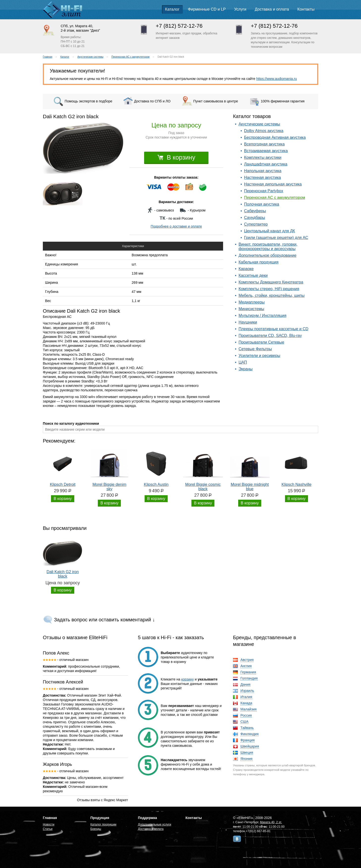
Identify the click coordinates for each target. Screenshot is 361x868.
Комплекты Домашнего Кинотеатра (271, 282)
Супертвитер (256, 224)
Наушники (248, 322)
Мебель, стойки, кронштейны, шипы (271, 295)
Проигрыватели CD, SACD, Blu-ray (270, 336)
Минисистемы (251, 309)
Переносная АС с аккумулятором (130, 57)
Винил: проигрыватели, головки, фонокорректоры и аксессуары (268, 246)
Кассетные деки (253, 275)
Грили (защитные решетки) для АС (276, 238)
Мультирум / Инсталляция (262, 316)
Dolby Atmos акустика (264, 131)
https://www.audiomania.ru (277, 79)
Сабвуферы (255, 211)
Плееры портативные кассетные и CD (273, 329)
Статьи (48, 829)
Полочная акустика (262, 204)
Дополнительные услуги (155, 824)
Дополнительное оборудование (267, 255)
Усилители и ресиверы (259, 356)
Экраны (245, 369)
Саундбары (255, 218)
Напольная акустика (263, 171)
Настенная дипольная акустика (273, 184)
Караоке (246, 269)
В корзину (176, 157)
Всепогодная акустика (264, 144)
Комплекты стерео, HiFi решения (269, 289)
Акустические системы (90, 57)
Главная (48, 57)
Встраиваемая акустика (266, 151)
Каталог (172, 9)
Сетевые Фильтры (255, 349)
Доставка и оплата (272, 9)
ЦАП (243, 362)
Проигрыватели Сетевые (261, 342)
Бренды (96, 829)
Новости (49, 824)
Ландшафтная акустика (266, 164)
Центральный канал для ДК (270, 231)
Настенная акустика (263, 177)
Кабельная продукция (258, 262)
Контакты (306, 9)
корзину (188, 679)
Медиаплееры (251, 302)
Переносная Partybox (264, 191)
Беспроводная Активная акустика (275, 137)
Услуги (240, 9)
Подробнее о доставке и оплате (176, 226)
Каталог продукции (103, 824)
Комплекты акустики (263, 157)
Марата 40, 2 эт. (271, 822)
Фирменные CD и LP (207, 9)
